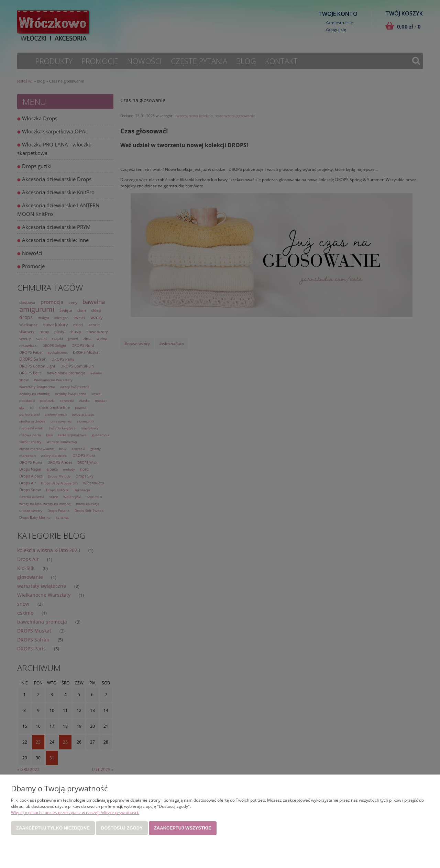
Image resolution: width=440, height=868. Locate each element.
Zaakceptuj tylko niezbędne (53, 828)
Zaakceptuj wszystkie (183, 828)
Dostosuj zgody (122, 828)
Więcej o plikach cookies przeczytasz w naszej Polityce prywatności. (75, 812)
